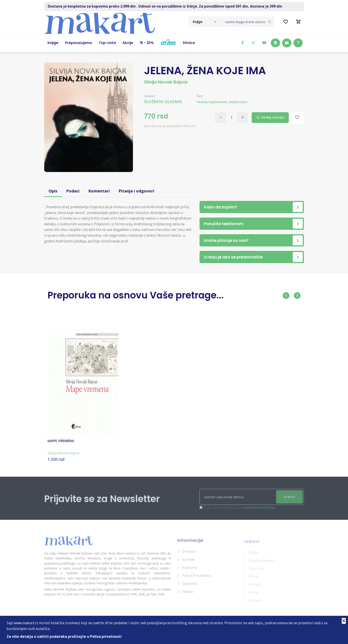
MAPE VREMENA (61, 444)
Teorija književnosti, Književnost (222, 102)
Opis (53, 191)
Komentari (99, 191)
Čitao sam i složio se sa (239, 510)
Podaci (73, 191)
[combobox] (205, 22)
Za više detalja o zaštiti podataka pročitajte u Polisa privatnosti (64, 636)
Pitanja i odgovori (136, 191)
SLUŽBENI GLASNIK (163, 102)
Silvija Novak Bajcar (166, 82)
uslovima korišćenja (259, 510)
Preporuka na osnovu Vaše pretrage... (136, 295)
